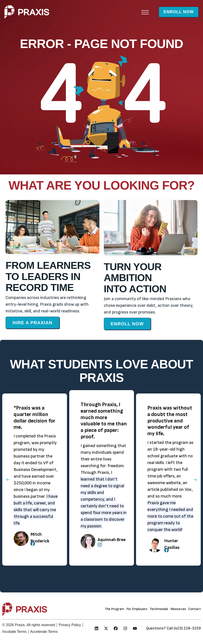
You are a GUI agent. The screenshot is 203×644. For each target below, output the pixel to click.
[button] (138, 12)
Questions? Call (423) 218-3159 (173, 628)
